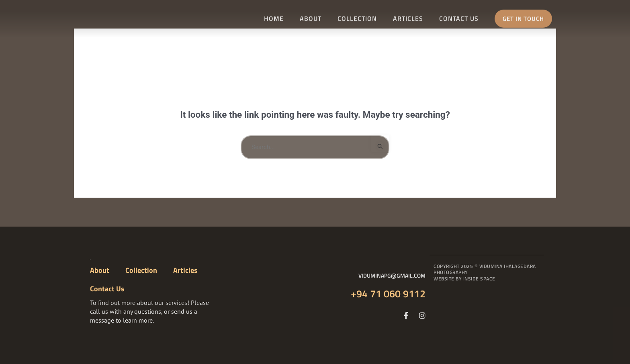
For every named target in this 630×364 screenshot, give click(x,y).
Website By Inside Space (464, 279)
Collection (357, 16)
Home (274, 16)
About (311, 16)
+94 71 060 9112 (388, 294)
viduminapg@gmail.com (392, 275)
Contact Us (459, 16)
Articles (408, 16)
